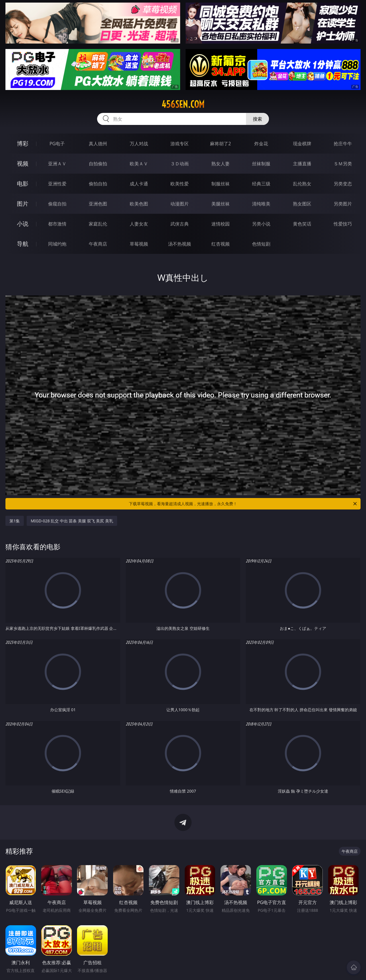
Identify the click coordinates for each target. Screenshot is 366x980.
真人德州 (98, 144)
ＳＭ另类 (343, 164)
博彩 (23, 143)
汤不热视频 (180, 244)
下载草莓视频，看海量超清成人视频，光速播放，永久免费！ (243, 504)
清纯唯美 (261, 204)
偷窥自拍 (57, 204)
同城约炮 (57, 244)
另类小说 (261, 224)
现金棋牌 (302, 144)
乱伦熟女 (302, 184)
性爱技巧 (343, 224)
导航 (23, 244)
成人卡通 (139, 184)
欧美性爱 (180, 184)
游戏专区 (180, 144)
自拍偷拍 (98, 164)
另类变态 (343, 184)
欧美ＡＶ (139, 164)
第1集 (15, 521)
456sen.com (183, 104)
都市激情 (57, 224)
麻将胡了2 (220, 144)
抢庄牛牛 (343, 144)
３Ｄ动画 (180, 164)
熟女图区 (302, 204)
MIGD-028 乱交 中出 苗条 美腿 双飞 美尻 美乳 (72, 521)
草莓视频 (139, 244)
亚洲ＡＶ (57, 164)
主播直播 (302, 164)
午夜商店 (98, 244)
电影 (23, 184)
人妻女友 (139, 224)
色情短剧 (261, 244)
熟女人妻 (221, 164)
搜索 (257, 119)
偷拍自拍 (98, 184)
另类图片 (343, 204)
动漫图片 (180, 204)
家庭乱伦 (98, 224)
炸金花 (261, 144)
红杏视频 (221, 244)
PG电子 (57, 144)
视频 (23, 163)
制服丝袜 (221, 184)
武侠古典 (180, 224)
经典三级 (261, 184)
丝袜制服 (261, 164)
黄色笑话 (302, 224)
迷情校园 (221, 224)
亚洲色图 (98, 204)
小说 (23, 224)
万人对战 (139, 144)
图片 (23, 204)
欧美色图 (139, 204)
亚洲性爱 (57, 184)
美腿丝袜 (221, 204)
